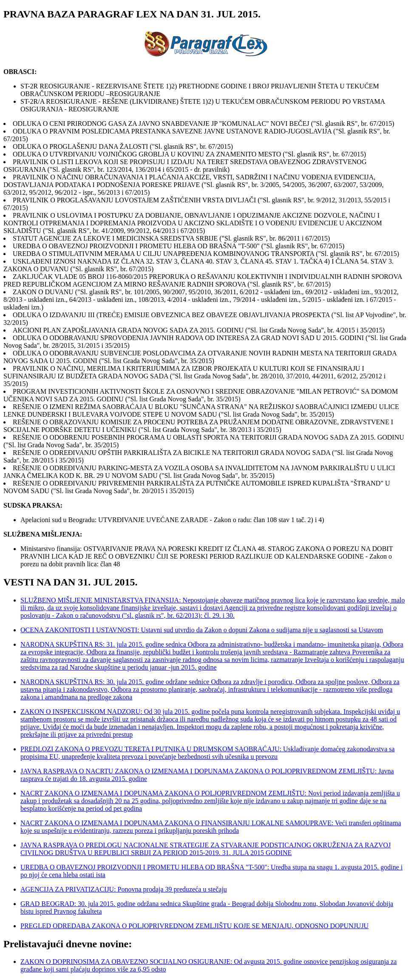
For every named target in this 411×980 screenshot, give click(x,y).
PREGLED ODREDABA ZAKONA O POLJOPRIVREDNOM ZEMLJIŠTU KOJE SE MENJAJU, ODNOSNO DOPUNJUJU (194, 926)
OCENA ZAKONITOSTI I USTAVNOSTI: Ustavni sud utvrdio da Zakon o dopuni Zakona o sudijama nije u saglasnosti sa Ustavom (202, 630)
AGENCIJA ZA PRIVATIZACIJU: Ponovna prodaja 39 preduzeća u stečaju (124, 889)
